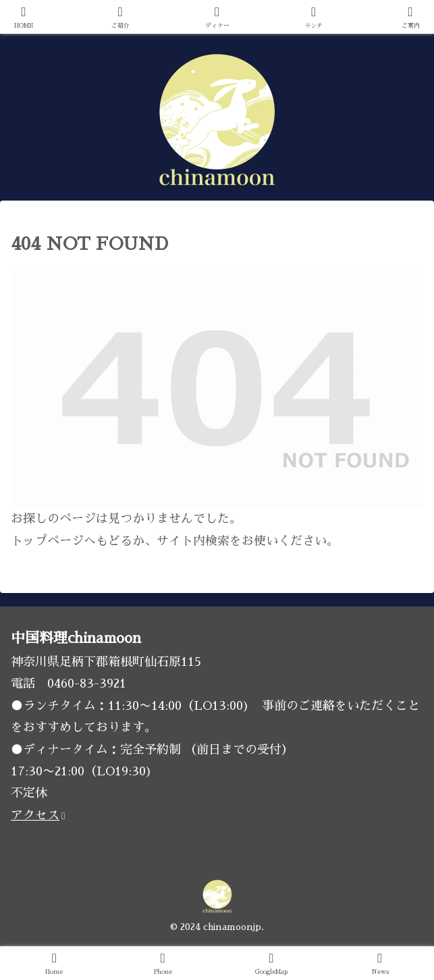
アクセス (38, 815)
